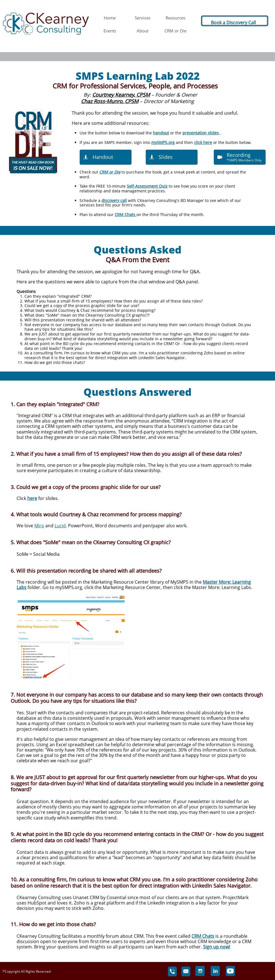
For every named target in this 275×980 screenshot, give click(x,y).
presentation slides (201, 133)
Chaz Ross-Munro (102, 101)
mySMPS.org (163, 142)
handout (161, 133)
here (32, 498)
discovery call (114, 200)
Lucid (60, 526)
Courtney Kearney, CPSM (121, 95)
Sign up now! (217, 947)
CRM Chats (126, 215)
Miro (39, 526)
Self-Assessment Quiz (147, 186)
